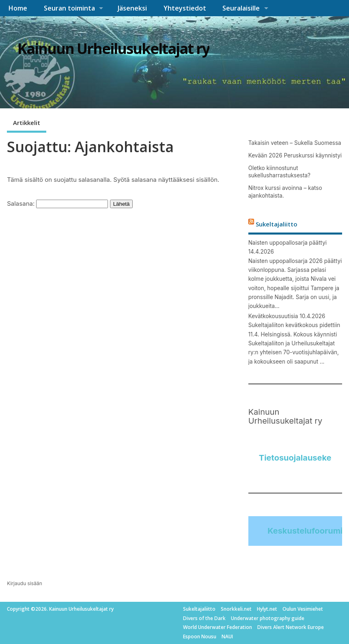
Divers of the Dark (204, 618)
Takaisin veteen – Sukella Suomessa (295, 143)
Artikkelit (27, 123)
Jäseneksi (132, 8)
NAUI (227, 636)
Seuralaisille (241, 8)
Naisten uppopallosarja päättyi (288, 243)
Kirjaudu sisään (25, 583)
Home (18, 8)
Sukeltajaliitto (277, 224)
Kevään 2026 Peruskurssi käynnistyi (295, 155)
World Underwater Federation (218, 627)
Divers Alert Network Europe (291, 627)
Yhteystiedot (185, 8)
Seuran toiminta (69, 8)
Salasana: (57, 204)
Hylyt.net (267, 609)
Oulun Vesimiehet (303, 609)
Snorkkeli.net (236, 609)
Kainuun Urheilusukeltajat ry (113, 48)
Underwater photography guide (268, 618)
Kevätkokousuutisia (273, 316)
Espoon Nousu (200, 636)
